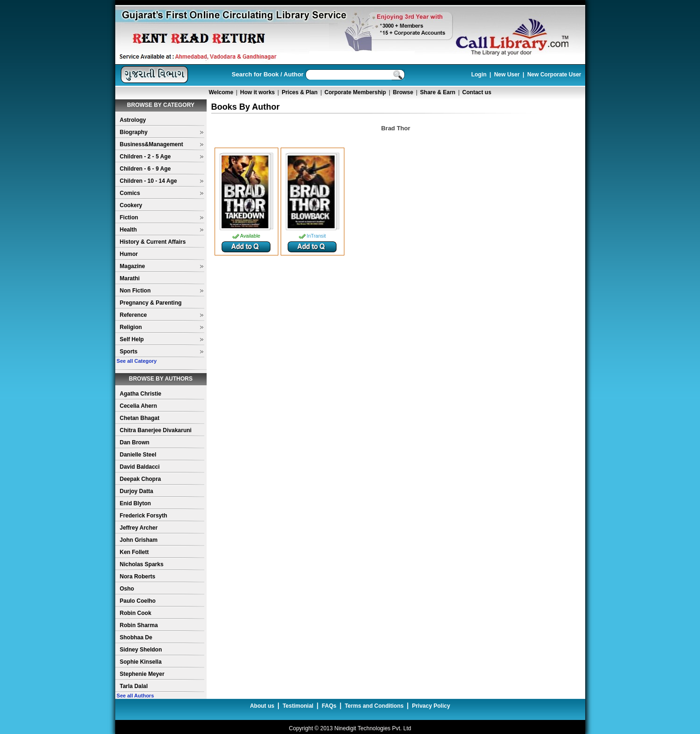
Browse (403, 92)
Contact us (477, 92)
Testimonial (298, 706)
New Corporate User (554, 75)
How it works (258, 92)
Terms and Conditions (374, 706)
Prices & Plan (300, 92)
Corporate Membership (355, 92)
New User (507, 75)
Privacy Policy (431, 706)
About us (262, 706)
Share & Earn (438, 92)
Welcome (221, 92)
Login (479, 75)
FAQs (329, 706)
